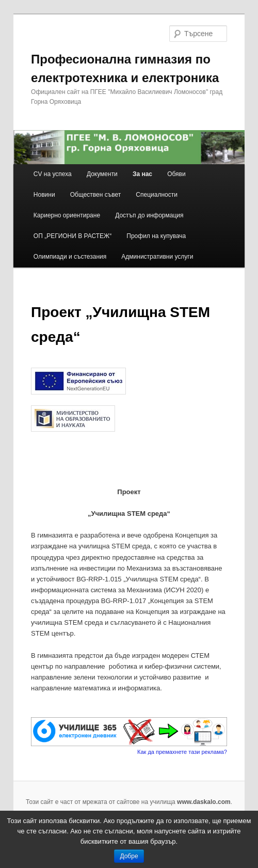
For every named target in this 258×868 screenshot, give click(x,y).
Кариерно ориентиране (67, 215)
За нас (142, 174)
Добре (129, 856)
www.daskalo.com (204, 802)
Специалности (157, 195)
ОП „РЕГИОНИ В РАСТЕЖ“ (72, 236)
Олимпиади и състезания (70, 257)
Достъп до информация (149, 215)
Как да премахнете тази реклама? (182, 752)
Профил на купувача (156, 236)
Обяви (176, 174)
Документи (102, 174)
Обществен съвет (96, 195)
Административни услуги (157, 257)
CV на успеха (53, 174)
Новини (44, 195)
